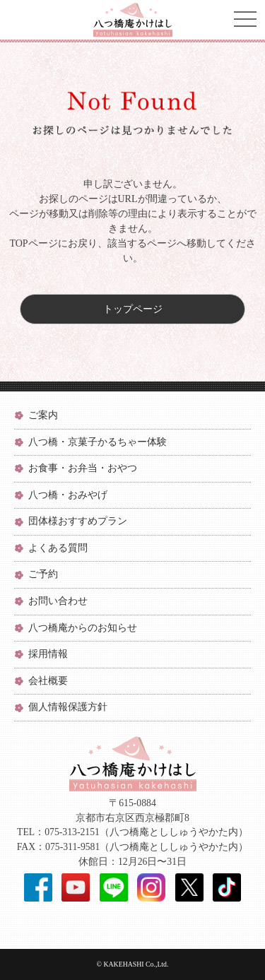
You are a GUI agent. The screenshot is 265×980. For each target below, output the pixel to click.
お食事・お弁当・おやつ (83, 468)
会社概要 (48, 681)
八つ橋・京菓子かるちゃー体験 (98, 442)
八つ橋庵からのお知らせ (83, 628)
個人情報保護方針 (68, 707)
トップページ (133, 309)
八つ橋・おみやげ (68, 495)
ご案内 (43, 415)
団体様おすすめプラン (78, 521)
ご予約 (43, 574)
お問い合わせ (58, 601)
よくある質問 (58, 548)
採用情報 (48, 654)
